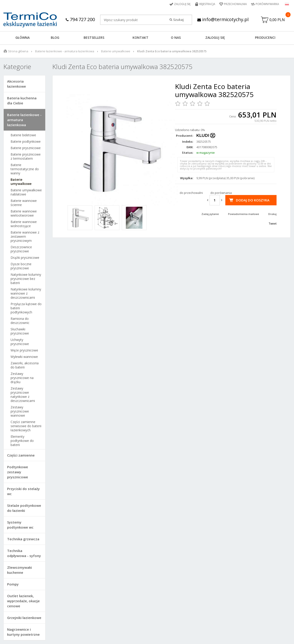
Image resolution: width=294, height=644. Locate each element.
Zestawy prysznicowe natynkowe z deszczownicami (23, 395)
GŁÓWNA (23, 38)
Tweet (273, 224)
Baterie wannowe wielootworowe (24, 213)
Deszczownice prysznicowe (21, 249)
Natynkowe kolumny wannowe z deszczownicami (26, 293)
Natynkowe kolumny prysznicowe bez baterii (26, 279)
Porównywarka (267, 4)
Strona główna (18, 51)
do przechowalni (191, 193)
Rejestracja (207, 4)
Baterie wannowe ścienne (24, 203)
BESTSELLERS (94, 38)
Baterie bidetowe (23, 135)
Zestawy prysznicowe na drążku (22, 378)
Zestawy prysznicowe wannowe (20, 411)
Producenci (265, 38)
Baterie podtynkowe (26, 142)
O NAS (176, 38)
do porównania (221, 193)
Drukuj (272, 214)
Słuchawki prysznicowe (20, 331)
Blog (55, 38)
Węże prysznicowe (24, 350)
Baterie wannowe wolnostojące (24, 224)
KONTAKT (140, 38)
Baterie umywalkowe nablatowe (26, 192)
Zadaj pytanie (210, 214)
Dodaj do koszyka (253, 200)
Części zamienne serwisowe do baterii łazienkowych (26, 426)
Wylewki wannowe (24, 357)
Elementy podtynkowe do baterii (22, 441)
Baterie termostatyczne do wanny (25, 169)
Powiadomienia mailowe (244, 214)
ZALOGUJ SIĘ (215, 38)
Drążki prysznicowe (25, 258)
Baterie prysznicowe (26, 148)
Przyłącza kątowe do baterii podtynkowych (26, 308)
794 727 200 (80, 19)
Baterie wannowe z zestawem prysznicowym (25, 237)
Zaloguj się (182, 4)
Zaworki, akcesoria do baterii (25, 365)
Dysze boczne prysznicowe (21, 266)
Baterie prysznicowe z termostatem (26, 156)
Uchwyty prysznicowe (20, 342)
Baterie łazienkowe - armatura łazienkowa (65, 51)
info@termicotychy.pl (223, 19)
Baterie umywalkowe (116, 51)
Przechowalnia (235, 4)
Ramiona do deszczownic (20, 321)
